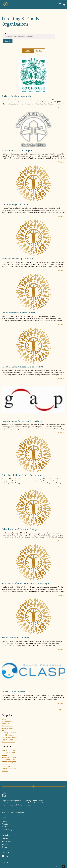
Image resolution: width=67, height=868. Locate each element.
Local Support (7, 842)
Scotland (5, 771)
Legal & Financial (8, 736)
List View (28, 51)
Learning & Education (10, 733)
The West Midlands (9, 753)
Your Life (5, 825)
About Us (5, 844)
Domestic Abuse (7, 727)
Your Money (6, 827)
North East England (9, 758)
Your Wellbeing (7, 830)
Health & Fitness (8, 729)
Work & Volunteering (9, 743)
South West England (9, 751)
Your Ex (4, 822)
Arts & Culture (7, 722)
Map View (39, 51)
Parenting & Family (9, 738)
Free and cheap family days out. (13, 813)
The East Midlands (8, 760)
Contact (5, 847)
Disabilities (6, 724)
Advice (4, 720)
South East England (9, 769)
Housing (5, 731)
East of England (7, 767)
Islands (4, 755)
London (4, 765)
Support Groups (7, 740)
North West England (9, 762)
